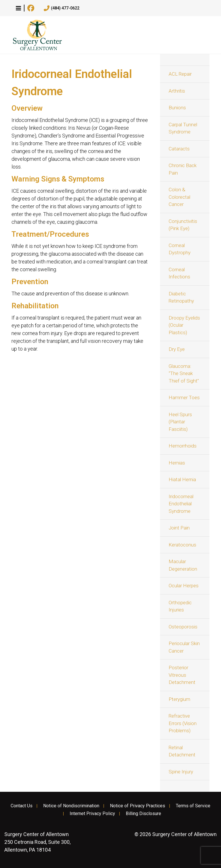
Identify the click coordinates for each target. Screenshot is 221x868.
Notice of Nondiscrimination (71, 806)
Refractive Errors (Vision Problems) (183, 723)
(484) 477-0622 (62, 8)
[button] (18, 8)
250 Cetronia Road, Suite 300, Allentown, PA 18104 (37, 842)
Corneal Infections (179, 273)
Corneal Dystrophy (180, 249)
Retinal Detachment (182, 751)
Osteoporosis (183, 627)
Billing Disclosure (143, 814)
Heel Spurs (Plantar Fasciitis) (180, 422)
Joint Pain (179, 528)
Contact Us (22, 806)
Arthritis (177, 91)
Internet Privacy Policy (92, 814)
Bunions (177, 108)
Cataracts (179, 149)
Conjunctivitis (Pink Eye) (183, 225)
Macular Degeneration (183, 565)
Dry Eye (177, 349)
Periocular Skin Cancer (184, 647)
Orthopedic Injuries (180, 606)
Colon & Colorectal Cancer (179, 197)
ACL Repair (180, 74)
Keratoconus (182, 545)
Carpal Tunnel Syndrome (183, 128)
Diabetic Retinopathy (181, 297)
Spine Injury (181, 772)
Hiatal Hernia (182, 479)
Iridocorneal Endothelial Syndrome (181, 504)
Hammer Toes (184, 397)
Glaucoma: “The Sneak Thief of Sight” (184, 373)
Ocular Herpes (184, 586)
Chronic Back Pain (183, 169)
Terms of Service (193, 806)
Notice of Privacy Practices (138, 806)
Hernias (177, 463)
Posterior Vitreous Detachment (182, 675)
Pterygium (179, 699)
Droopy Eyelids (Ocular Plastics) (184, 325)
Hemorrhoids (183, 446)
